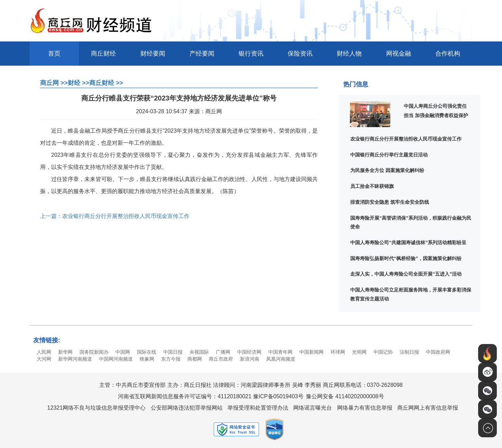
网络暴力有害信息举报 (365, 408)
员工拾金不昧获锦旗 (372, 186)
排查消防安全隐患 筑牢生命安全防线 (390, 202)
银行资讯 (251, 54)
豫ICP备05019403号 (278, 396)
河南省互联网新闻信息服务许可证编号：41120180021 (185, 396)
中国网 (123, 352)
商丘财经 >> (106, 83)
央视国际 (199, 352)
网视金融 (399, 54)
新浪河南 (250, 359)
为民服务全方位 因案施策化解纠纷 (387, 170)
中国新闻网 (312, 352)
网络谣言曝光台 (313, 408)
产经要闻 (202, 54)
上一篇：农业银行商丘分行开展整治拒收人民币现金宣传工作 (115, 216)
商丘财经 (103, 54)
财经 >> (78, 83)
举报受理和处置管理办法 (258, 408)
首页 (54, 54)
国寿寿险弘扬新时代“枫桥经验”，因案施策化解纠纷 (406, 258)
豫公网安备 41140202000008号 (345, 396)
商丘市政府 (221, 359)
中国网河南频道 (116, 359)
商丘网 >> (54, 83)
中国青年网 (280, 352)
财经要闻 (153, 54)
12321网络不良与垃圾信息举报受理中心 (97, 408)
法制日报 (409, 352)
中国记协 (383, 352)
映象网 (147, 359)
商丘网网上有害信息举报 (428, 408)
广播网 (223, 352)
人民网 (44, 352)
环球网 (338, 352)
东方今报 (171, 359)
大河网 (44, 359)
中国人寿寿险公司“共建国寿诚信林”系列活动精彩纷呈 (408, 242)
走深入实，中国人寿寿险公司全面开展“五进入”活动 (406, 274)
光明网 (359, 352)
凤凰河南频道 (281, 359)
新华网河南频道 (75, 359)
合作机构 (448, 54)
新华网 (65, 352)
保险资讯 (300, 54)
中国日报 (173, 352)
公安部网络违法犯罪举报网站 (187, 408)
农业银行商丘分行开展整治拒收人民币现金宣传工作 (406, 139)
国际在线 (147, 352)
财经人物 (349, 54)
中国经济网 (249, 352)
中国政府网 (438, 352)
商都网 (195, 359)
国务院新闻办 (94, 352)
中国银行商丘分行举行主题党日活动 (389, 155)
